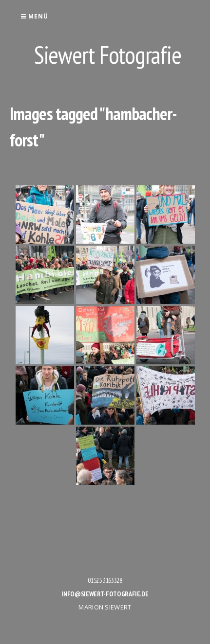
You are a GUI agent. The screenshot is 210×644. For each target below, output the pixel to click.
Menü (34, 16)
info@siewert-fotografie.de (105, 594)
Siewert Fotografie (108, 55)
